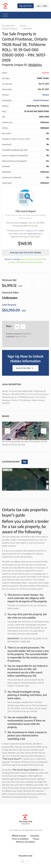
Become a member (13, 259)
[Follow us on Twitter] (28, 862)
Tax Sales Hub (8, 26)
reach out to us (34, 234)
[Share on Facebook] (17, 327)
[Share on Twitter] (23, 327)
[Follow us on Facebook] (23, 862)
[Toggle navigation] (5, 15)
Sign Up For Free (26, 368)
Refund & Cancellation (26, 842)
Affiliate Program (19, 836)
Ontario (23, 26)
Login (42, 6)
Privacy (36, 839)
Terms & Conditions (20, 839)
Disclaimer (35, 836)
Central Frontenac (10, 29)
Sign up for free (26, 6)
